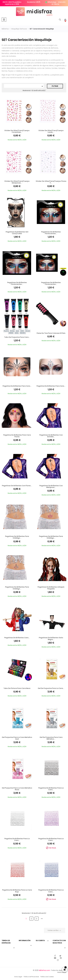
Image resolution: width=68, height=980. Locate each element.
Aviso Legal (18, 977)
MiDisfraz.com (45, 970)
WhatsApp (52, 2)
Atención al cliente (59, 3)
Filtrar (55, 86)
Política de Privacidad (31, 977)
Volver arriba (55, 931)
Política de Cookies (47, 977)
